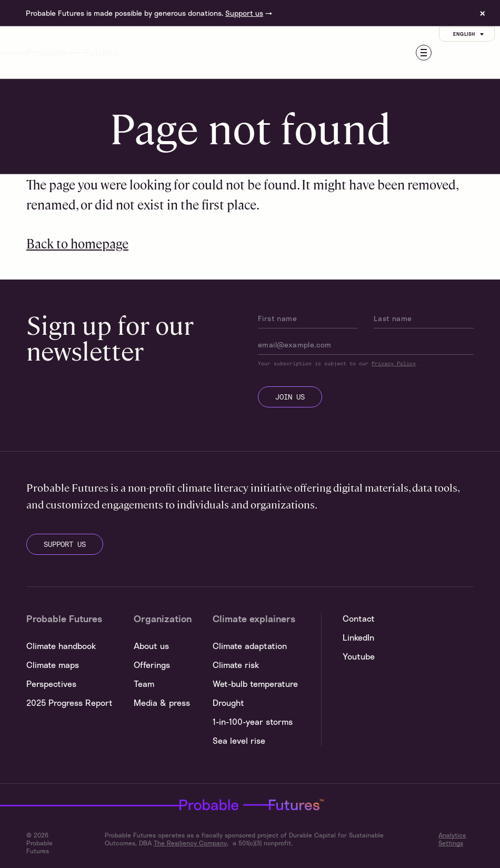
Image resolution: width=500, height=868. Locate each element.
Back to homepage (77, 243)
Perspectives (51, 684)
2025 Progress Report (69, 703)
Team (144, 684)
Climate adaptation (250, 646)
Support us (244, 13)
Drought (228, 703)
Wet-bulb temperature (255, 684)
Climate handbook (61, 646)
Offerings (152, 665)
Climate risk (236, 665)
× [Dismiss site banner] (483, 13)
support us (65, 544)
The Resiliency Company (190, 843)
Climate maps (53, 665)
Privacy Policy (394, 363)
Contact (359, 618)
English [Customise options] (469, 34)
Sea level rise (239, 741)
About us (151, 646)
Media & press (162, 703)
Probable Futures (178, 805)
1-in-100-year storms (253, 722)
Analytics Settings (452, 839)
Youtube (359, 656)
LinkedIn (358, 637)
